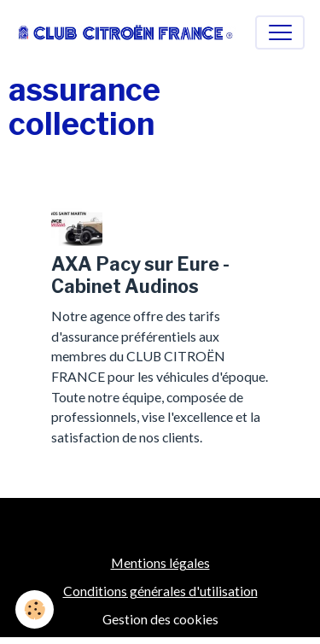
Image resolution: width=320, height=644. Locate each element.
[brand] (126, 32)
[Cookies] (35, 609)
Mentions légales (160, 562)
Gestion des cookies (160, 619)
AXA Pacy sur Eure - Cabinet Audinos (140, 275)
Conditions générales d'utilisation (160, 591)
